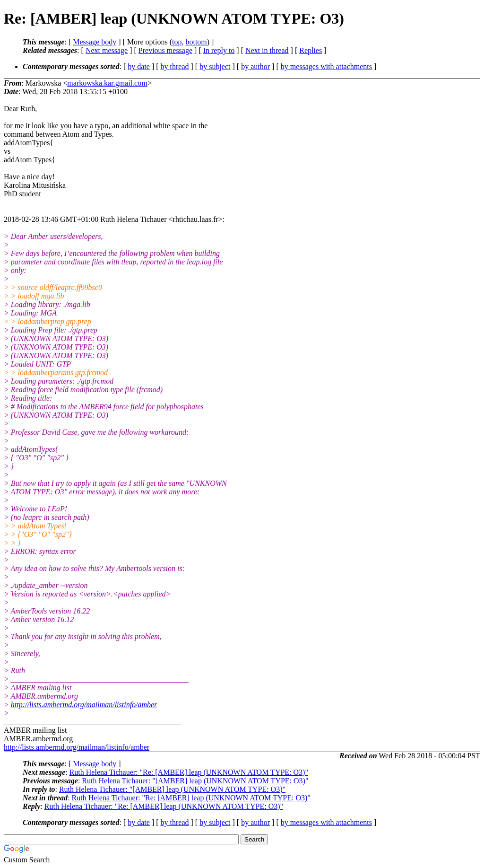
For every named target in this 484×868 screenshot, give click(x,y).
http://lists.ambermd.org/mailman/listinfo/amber (84, 705)
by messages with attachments (326, 66)
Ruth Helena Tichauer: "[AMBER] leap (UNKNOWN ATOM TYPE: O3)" (195, 781)
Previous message (165, 50)
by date (139, 66)
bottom (196, 42)
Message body (95, 42)
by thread (175, 66)
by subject (215, 66)
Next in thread (267, 50)
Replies (311, 50)
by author (255, 66)
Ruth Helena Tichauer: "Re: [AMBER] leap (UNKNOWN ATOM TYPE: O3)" (189, 772)
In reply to (219, 50)
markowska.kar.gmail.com (107, 83)
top (177, 42)
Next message (107, 50)
